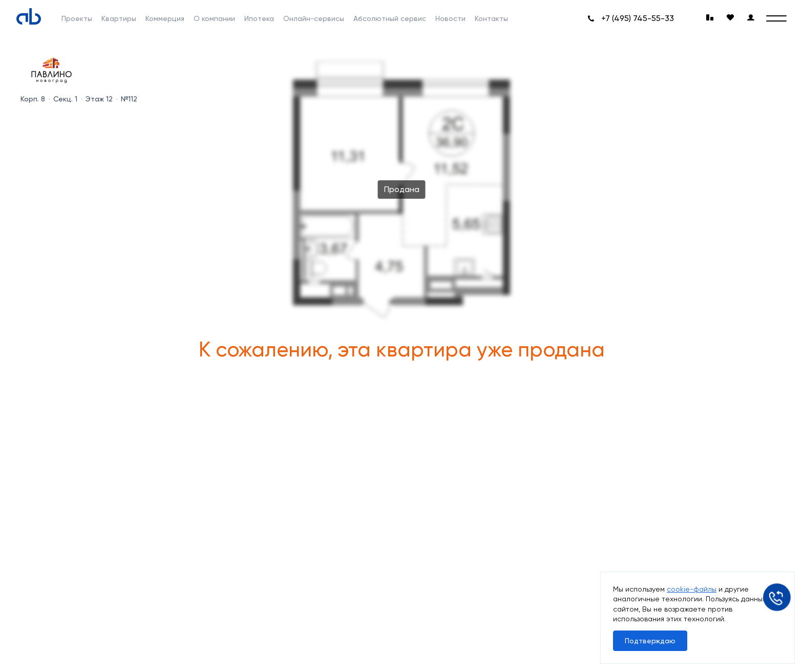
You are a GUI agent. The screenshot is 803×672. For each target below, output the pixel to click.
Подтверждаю (650, 641)
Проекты (77, 18)
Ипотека (259, 18)
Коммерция (165, 18)
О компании (214, 18)
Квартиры (119, 18)
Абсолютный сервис (390, 18)
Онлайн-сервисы (314, 18)
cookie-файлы (692, 589)
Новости (450, 18)
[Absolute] (29, 16)
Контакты (491, 18)
